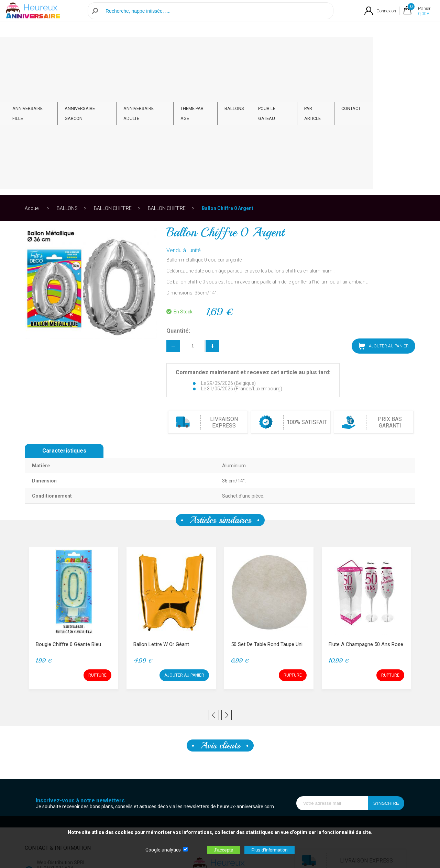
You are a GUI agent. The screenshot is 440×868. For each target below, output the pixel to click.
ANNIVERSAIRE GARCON (116, 49)
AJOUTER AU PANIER (384, 211)
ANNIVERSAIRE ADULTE (179, 49)
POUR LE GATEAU (314, 49)
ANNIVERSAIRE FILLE (57, 49)
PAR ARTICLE (359, 49)
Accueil (33, 74)
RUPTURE (97, 541)
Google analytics (163, 850)
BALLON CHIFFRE (113, 74)
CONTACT (395, 49)
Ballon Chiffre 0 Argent (228, 74)
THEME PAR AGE (233, 49)
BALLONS (273, 49)
